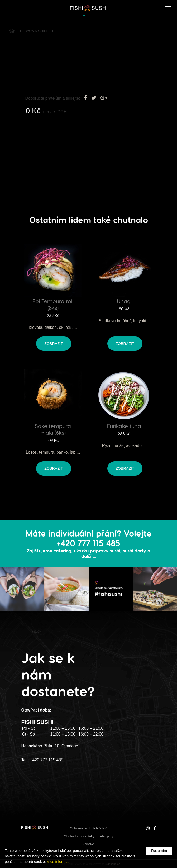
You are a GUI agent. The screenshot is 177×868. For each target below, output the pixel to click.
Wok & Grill (37, 31)
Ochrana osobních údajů (89, 828)
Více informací (59, 862)
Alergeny (106, 836)
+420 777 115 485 (46, 760)
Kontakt (88, 844)
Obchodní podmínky (79, 836)
